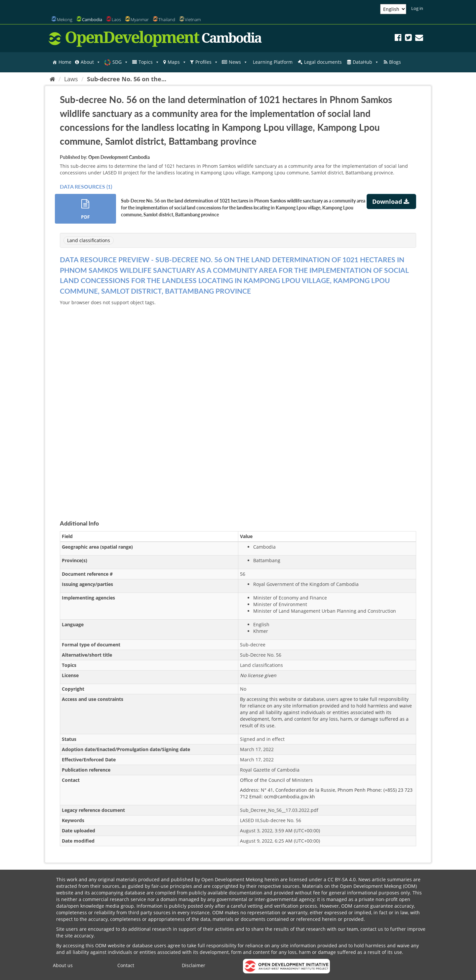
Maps (177, 62)
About (91, 62)
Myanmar (140, 19)
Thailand (167, 19)
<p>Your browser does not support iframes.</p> (238, 405)
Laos (116, 19)
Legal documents (323, 62)
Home (65, 62)
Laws (71, 79)
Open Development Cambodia (119, 157)
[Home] (52, 79)
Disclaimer (194, 965)
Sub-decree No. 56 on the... (127, 79)
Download (392, 201)
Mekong (65, 19)
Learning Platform (273, 62)
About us (63, 965)
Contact (126, 965)
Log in (417, 8)
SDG (120, 62)
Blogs (395, 62)
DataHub (366, 62)
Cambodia (92, 19)
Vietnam (193, 19)
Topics (149, 62)
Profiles (207, 62)
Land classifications (89, 240)
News (238, 62)
